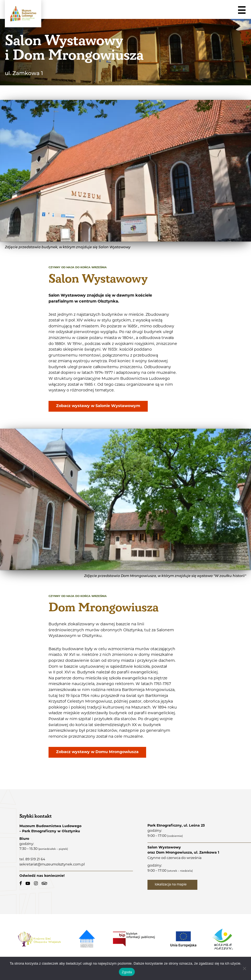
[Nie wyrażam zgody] (244, 968)
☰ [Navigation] (242, 11)
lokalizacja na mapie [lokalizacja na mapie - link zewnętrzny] (171, 885)
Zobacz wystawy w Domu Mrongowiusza (97, 752)
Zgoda (127, 972)
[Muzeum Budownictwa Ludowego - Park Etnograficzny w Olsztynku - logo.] (23, 14)
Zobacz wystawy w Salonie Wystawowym (98, 406)
